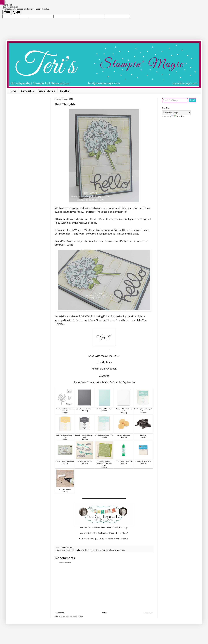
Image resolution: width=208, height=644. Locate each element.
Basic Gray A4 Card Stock (85, 409)
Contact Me (27, 91)
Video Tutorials (47, 91)
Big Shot (143, 435)
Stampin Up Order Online (83, 550)
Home (13, 91)
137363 (85, 463)
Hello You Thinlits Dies (84, 461)
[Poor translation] (16, 12)
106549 (124, 413)
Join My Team (104, 362)
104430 (143, 463)
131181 (104, 437)
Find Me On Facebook (104, 368)
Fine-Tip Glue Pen (65, 490)
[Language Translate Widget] (176, 113)
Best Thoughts (67, 550)
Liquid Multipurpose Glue (124, 461)
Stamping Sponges (124, 435)
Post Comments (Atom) (74, 617)
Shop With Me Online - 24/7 (104, 356)
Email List (65, 91)
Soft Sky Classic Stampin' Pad (104, 435)
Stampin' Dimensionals (143, 461)
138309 (65, 492)
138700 (65, 413)
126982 (143, 413)
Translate (178, 116)
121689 (85, 411)
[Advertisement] (104, 588)
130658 (65, 463)
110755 (124, 463)
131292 (104, 411)
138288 (104, 467)
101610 (124, 437)
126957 (65, 439)
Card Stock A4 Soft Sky (104, 409)
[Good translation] (7, 12)
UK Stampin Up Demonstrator (114, 550)
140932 (85, 439)
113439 (143, 437)
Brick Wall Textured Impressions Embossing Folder (104, 463)
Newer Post (60, 612)
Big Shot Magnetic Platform (65, 461)
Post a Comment (65, 563)
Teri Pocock (98, 550)
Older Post (148, 612)
